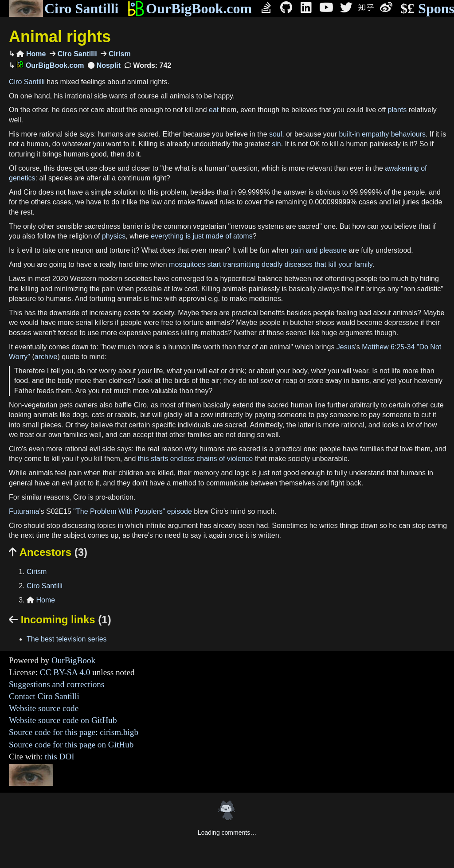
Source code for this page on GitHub (71, 745)
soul (276, 134)
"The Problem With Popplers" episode (132, 511)
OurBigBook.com (190, 8)
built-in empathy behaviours (382, 134)
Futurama (24, 511)
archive (46, 357)
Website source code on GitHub (63, 720)
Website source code (44, 708)
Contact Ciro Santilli (44, 696)
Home (31, 54)
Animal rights (60, 37)
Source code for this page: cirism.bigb (74, 732)
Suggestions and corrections (57, 684)
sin (276, 144)
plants (397, 110)
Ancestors (48, 552)
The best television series (67, 639)
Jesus (346, 347)
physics (114, 236)
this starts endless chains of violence (196, 459)
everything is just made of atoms (202, 236)
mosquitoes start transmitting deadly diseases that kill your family (271, 264)
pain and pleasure (319, 250)
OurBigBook (73, 660)
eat (214, 110)
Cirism (118, 54)
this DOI (60, 757)
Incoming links (60, 620)
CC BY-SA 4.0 (65, 672)
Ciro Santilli (64, 8)
